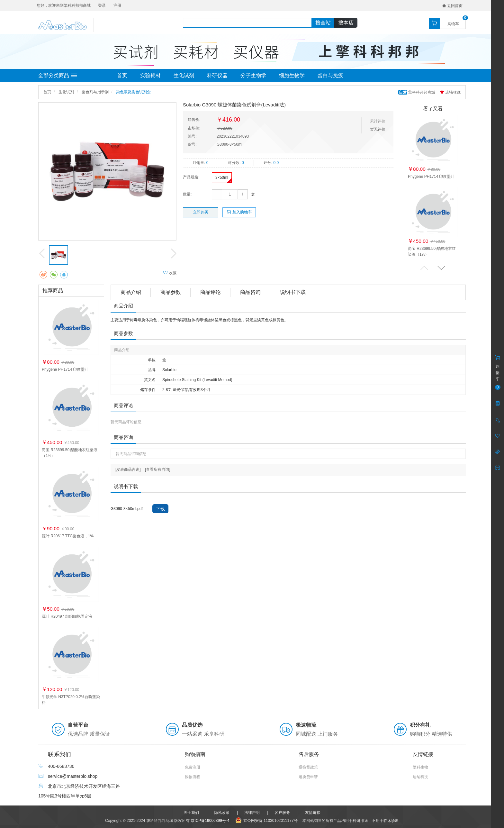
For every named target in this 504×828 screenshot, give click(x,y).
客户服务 (282, 813)
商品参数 (171, 292)
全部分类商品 (58, 76)
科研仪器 (217, 75)
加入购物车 (239, 212)
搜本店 (346, 23)
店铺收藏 (450, 92)
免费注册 (193, 767)
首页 (122, 75)
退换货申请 (308, 777)
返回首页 (452, 6)
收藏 (170, 273)
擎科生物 (420, 767)
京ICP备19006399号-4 (210, 821)
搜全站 (323, 23)
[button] (441, 268)
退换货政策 (308, 767)
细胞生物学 (292, 75)
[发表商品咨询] (128, 469)
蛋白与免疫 (330, 75)
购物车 (453, 24)
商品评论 (211, 292)
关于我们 (191, 813)
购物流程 (193, 777)
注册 (117, 5)
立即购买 (201, 212)
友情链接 (313, 813)
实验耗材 (150, 75)
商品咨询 (250, 292)
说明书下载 (293, 292)
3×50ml (222, 177)
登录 (102, 5)
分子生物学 (253, 75)
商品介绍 (131, 292)
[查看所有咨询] (158, 469)
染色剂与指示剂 (95, 92)
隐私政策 (222, 813)
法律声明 (252, 813)
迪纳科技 (420, 777)
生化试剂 (184, 75)
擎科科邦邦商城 (417, 92)
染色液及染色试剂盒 (133, 92)
